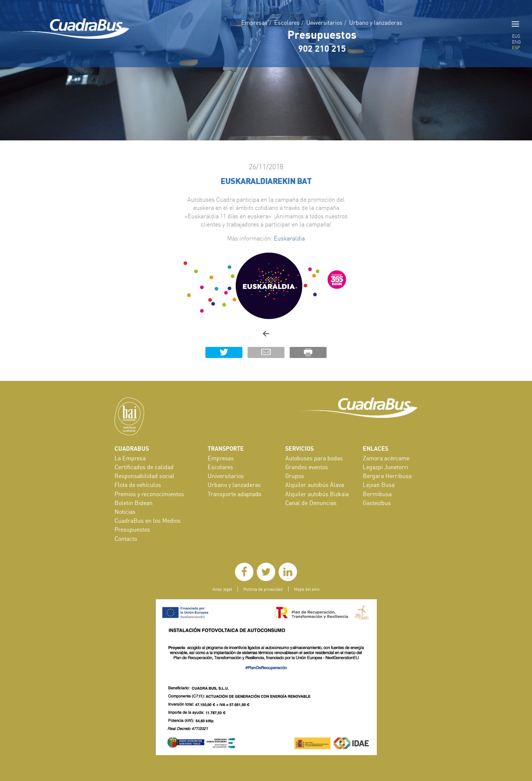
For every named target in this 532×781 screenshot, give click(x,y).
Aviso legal (222, 589)
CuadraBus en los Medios (148, 521)
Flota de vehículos (138, 485)
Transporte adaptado (234, 494)
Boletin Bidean (134, 503)
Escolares (287, 23)
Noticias (125, 512)
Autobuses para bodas (314, 458)
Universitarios (324, 23)
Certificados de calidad (144, 467)
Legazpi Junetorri (386, 467)
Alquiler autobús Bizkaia (317, 494)
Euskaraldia (289, 238)
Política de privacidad (263, 589)
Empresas (254, 23)
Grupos (295, 476)
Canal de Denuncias (311, 503)
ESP (516, 47)
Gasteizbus (377, 503)
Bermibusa (377, 494)
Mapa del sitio (307, 589)
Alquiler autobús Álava (315, 485)
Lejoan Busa (379, 485)
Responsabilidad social (144, 476)
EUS (516, 36)
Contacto (126, 539)
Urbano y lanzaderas (376, 23)
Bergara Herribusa (387, 476)
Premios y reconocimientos (149, 494)
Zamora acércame (386, 458)
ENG (516, 42)
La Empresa (130, 458)
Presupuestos (322, 34)
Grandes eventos (307, 467)
